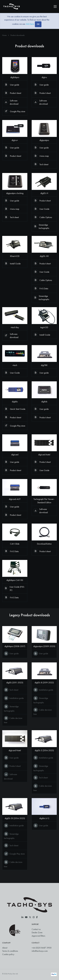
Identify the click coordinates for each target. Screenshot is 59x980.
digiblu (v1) (44, 818)
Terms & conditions (10, 951)
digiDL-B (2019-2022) (44, 683)
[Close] (38, 24)
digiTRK (44, 365)
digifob (44, 402)
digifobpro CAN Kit (15, 580)
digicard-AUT (15, 499)
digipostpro (44, 140)
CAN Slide (15, 544)
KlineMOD (15, 256)
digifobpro (15, 77)
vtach (15, 365)
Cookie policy (8, 954)
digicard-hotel (44, 455)
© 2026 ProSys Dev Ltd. (10, 974)
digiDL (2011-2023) (15, 683)
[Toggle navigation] (55, 6)
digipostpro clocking (15, 193)
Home (4, 35)
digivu (44, 77)
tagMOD (44, 327)
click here (30, 24)
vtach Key (15, 327)
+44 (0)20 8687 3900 (42, 948)
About (5, 948)
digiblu (15, 402)
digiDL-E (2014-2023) (44, 750)
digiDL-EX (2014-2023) (15, 818)
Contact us (36, 929)
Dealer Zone (37, 932)
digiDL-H (44, 193)
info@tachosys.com (40, 951)
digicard (15, 455)
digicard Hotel (15, 750)
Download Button (44, 544)
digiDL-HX (44, 256)
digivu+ (15, 140)
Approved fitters (38, 936)
